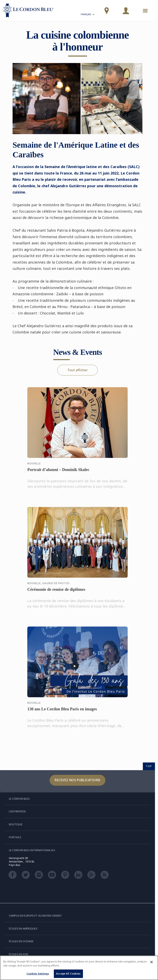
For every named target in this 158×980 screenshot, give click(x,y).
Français (88, 15)
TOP (149, 766)
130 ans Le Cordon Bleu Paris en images (62, 713)
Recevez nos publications (77, 780)
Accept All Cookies (68, 974)
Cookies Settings (38, 974)
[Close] (152, 962)
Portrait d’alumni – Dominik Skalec (58, 474)
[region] (79, 968)
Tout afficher (78, 370)
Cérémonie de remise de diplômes (56, 593)
